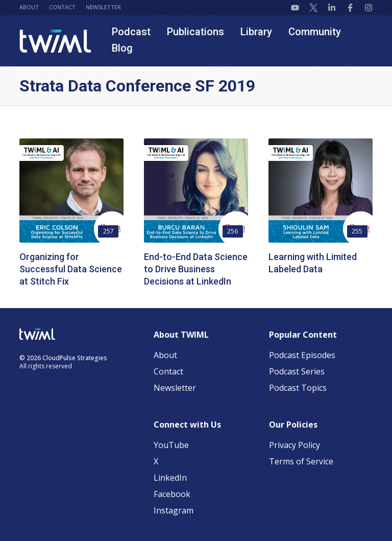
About (29, 7)
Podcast (131, 32)
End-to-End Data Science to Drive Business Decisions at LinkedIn (196, 269)
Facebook (172, 494)
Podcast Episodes (302, 355)
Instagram (174, 510)
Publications (195, 32)
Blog (122, 48)
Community (315, 32)
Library (256, 32)
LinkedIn (170, 478)
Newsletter (103, 7)
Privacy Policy (295, 445)
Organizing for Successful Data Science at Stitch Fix (71, 269)
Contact (62, 7)
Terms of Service (301, 461)
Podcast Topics (298, 388)
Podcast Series (297, 371)
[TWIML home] (55, 41)
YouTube (171, 445)
